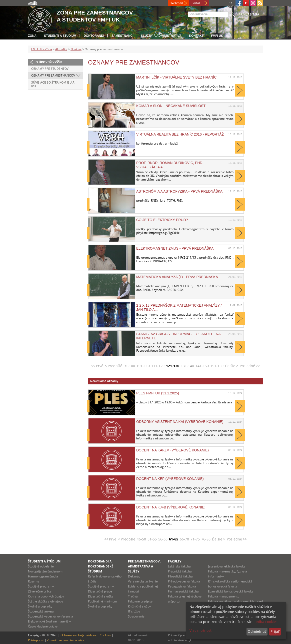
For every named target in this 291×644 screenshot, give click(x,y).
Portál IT (197, 3)
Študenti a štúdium (60, 36)
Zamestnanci (122, 36)
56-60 (163, 539)
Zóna (32, 36)
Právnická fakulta (180, 571)
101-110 (143, 366)
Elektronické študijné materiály (49, 621)
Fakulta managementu (224, 596)
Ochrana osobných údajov (46, 596)
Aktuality (61, 49)
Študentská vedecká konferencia (50, 616)
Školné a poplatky (40, 606)
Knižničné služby (139, 606)
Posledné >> (250, 366)
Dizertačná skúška (101, 596)
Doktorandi (94, 36)
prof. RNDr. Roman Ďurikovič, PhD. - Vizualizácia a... (171, 165)
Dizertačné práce (100, 591)
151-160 (217, 366)
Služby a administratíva (161, 36)
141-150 (202, 366)
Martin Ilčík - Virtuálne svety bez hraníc (176, 77)
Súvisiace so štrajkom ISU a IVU (53, 84)
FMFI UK (217, 36)
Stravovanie (136, 616)
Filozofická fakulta (180, 576)
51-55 (152, 539)
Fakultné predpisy (140, 601)
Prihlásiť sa (249, 15)
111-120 (158, 366)
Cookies (105, 635)
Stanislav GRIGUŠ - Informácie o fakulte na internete (178, 336)
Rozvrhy (33, 581)
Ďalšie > (232, 366)
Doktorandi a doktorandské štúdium (101, 566)
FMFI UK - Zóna (42, 49)
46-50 (141, 539)
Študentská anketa (41, 611)
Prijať (275, 631)
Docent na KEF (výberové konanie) (170, 479)
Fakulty (175, 561)
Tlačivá (133, 596)
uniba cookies (266, 622)
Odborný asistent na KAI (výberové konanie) (180, 422)
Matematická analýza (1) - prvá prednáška (177, 277)
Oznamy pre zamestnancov (53, 75)
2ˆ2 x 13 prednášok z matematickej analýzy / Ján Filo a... (179, 307)
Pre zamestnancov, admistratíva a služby (144, 566)
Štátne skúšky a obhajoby (45, 601)
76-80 (206, 539)
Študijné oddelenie (41, 566)
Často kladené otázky (43, 626)
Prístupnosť (36, 640)
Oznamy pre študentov (50, 69)
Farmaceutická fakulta (183, 591)
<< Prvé (97, 366)
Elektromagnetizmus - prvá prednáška (175, 248)
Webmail (177, 3)
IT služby (134, 611)
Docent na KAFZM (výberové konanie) (172, 450)
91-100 (129, 366)
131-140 (187, 366)
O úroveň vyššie (49, 62)
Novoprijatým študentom (45, 571)
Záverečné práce (40, 591)
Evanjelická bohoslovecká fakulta (231, 591)
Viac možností (201, 630)
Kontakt (196, 36)
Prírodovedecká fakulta (184, 581)
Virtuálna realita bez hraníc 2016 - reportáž (180, 134)
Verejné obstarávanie (143, 581)
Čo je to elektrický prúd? (162, 220)
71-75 (195, 539)
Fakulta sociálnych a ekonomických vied (235, 601)
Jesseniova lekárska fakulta (227, 566)
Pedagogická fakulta (182, 586)
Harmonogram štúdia (43, 576)
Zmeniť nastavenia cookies (65, 640)
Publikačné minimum (102, 601)
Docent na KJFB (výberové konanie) (171, 507)
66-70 (184, 539)
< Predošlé (113, 366)
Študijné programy (41, 586)
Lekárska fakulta (179, 566)
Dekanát (134, 576)
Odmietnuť (257, 631)
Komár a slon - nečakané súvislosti (171, 106)
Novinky (76, 49)
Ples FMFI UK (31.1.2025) (158, 393)
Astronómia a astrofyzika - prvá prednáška (179, 191)
